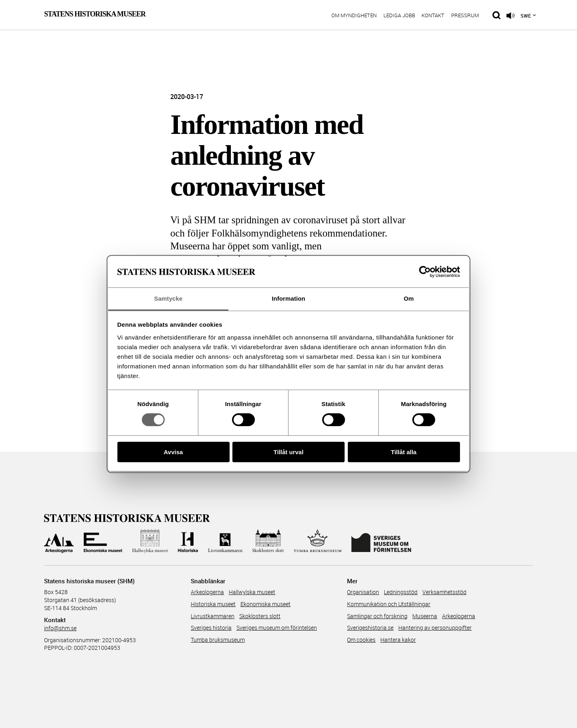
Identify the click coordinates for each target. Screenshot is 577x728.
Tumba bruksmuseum (218, 640)
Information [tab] (288, 298)
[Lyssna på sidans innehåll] (510, 16)
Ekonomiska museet (265, 604)
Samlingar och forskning (377, 616)
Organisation (363, 592)
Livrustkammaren (213, 616)
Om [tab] (409, 298)
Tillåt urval (289, 452)
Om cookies (361, 640)
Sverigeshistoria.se (370, 628)
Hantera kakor (398, 640)
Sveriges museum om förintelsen (277, 628)
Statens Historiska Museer (95, 14)
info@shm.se (60, 628)
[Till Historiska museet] (188, 541)
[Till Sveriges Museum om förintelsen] (381, 541)
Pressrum (465, 16)
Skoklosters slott (260, 616)
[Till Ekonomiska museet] (103, 541)
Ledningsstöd (401, 592)
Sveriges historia (211, 628)
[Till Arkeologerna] (59, 541)
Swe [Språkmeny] (526, 16)
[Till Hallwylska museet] (150, 541)
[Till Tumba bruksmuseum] (318, 541)
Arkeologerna (207, 592)
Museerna (425, 616)
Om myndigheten (354, 16)
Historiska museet (213, 604)
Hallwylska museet (252, 592)
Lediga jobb (399, 16)
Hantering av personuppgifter (435, 628)
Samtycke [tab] (168, 298)
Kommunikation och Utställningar (389, 604)
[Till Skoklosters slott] (268, 541)
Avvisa (174, 452)
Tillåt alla (404, 452)
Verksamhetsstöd (444, 592)
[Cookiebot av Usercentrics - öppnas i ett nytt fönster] (425, 272)
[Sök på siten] (496, 15)
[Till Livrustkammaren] (225, 541)
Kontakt (433, 16)
